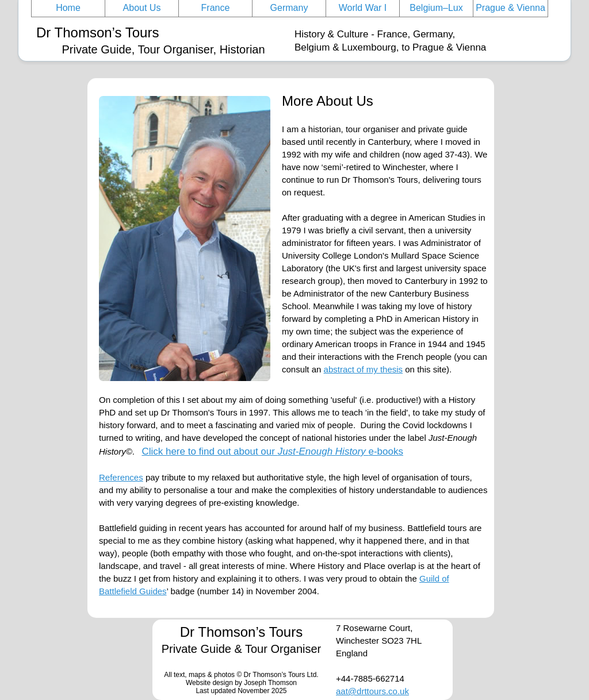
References (121, 477)
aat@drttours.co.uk (372, 691)
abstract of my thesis (364, 369)
